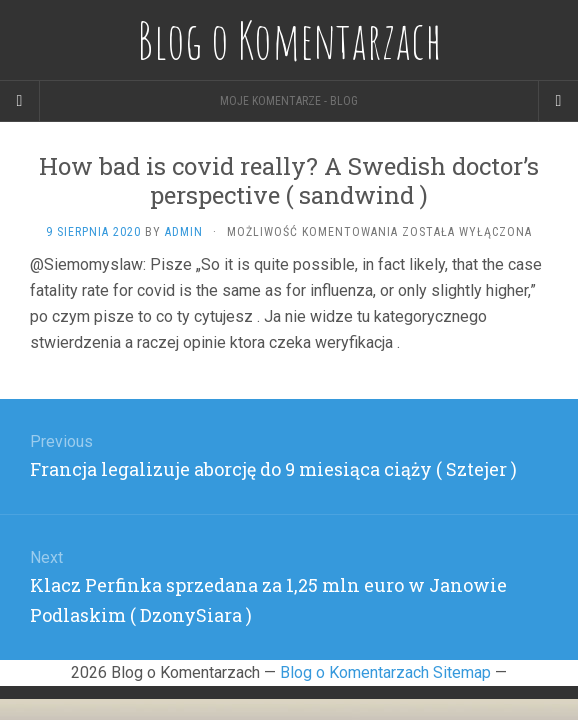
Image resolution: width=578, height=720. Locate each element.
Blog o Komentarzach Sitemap (385, 672)
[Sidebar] (20, 101)
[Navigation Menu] (558, 101)
